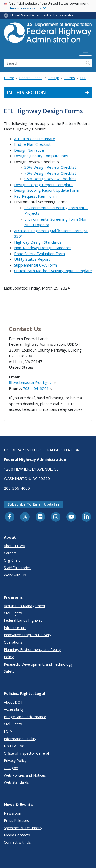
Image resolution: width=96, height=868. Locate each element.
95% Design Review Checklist (50, 179)
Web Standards (16, 782)
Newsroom (13, 813)
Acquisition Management (25, 606)
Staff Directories (17, 568)
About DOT (13, 702)
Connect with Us (17, 842)
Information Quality (20, 739)
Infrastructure (15, 628)
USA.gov (11, 768)
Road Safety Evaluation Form (39, 254)
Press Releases (16, 820)
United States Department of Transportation (43, 15)
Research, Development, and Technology (38, 664)
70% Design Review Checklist (50, 173)
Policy (9, 657)
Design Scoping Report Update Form (47, 190)
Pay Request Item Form (35, 196)
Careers (10, 553)
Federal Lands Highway (23, 620)
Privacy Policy (15, 760)
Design (53, 78)
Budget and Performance (25, 717)
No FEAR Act (14, 746)
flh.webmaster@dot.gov (33, 382)
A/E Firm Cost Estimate (35, 139)
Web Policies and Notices (25, 775)
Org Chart (12, 560)
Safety (9, 671)
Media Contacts (17, 835)
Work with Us (15, 575)
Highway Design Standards (38, 242)
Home (9, 78)
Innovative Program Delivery (28, 635)
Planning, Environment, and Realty (32, 650)
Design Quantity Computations (41, 156)
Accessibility (14, 709)
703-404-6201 (37, 388)
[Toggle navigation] (85, 51)
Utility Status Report (32, 259)
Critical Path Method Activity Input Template (53, 271)
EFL (83, 78)
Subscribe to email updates (34, 504)
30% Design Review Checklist (50, 167)
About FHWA (14, 546)
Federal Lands (31, 78)
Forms (70, 78)
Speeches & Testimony (23, 828)
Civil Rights (13, 613)
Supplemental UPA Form (35, 265)
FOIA (8, 731)
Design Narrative (29, 150)
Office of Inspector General (26, 753)
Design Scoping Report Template (43, 185)
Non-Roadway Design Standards (43, 248)
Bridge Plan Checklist (32, 144)
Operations (13, 642)
